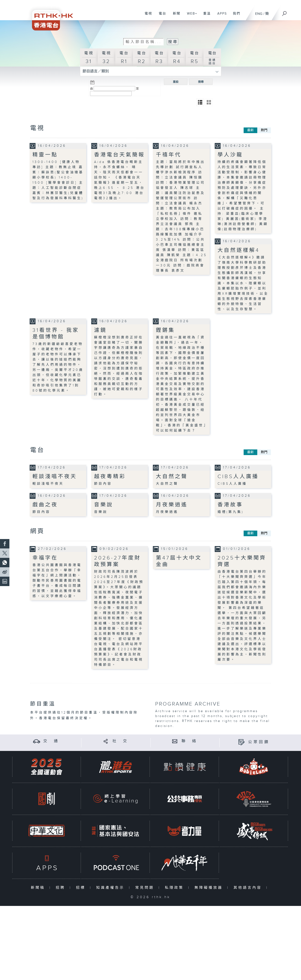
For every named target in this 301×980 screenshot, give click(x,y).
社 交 (120, 741)
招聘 (61, 888)
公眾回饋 (259, 742)
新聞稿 (39, 888)
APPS (220, 16)
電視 (147, 16)
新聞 (175, 16)
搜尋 (201, 82)
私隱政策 (175, 888)
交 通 (51, 741)
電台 (161, 16)
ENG (259, 14)
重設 (176, 82)
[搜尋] (285, 12)
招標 (82, 888)
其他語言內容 (249, 888)
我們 (235, 16)
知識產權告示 (111, 888)
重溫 (205, 16)
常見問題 (146, 888)
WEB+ (190, 16)
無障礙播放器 (210, 888)
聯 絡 (190, 741)
